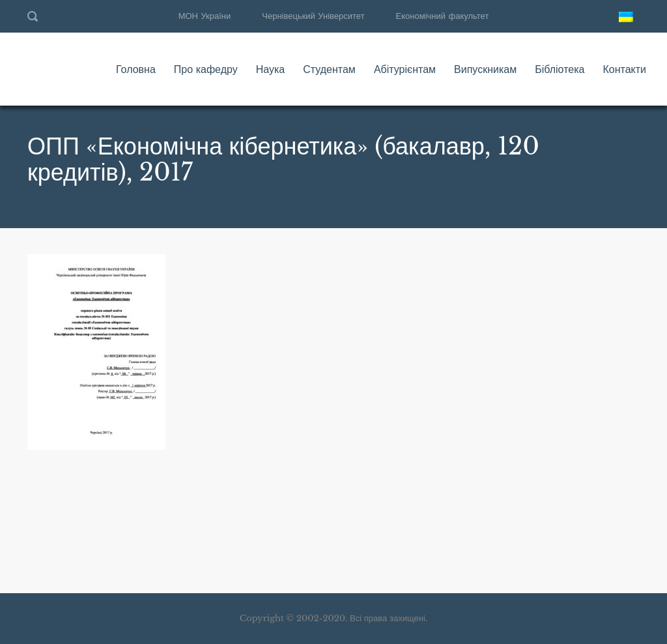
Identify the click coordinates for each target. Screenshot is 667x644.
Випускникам (485, 69)
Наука (271, 69)
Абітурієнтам (405, 69)
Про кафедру (206, 69)
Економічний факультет (443, 16)
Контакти (624, 69)
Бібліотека (560, 69)
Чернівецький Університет (313, 16)
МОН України (205, 16)
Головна (136, 69)
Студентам (329, 69)
